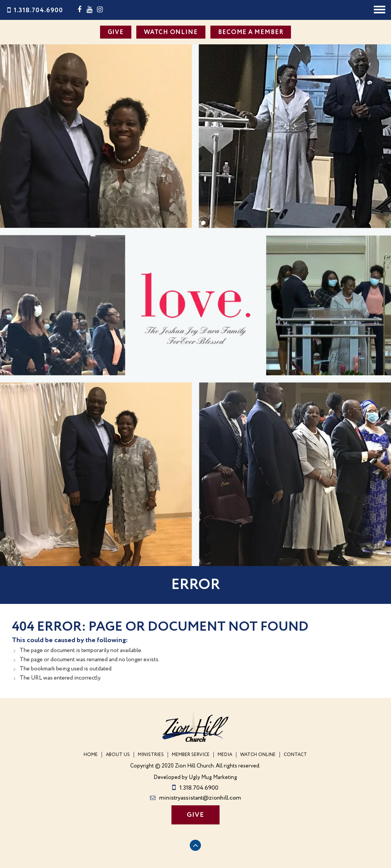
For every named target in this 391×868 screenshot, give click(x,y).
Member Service (191, 755)
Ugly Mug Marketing (213, 778)
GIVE (116, 32)
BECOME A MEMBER (251, 32)
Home (91, 755)
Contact (295, 755)
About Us (118, 755)
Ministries (151, 755)
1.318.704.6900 (34, 11)
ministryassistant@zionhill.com (195, 798)
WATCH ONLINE (171, 32)
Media (225, 755)
